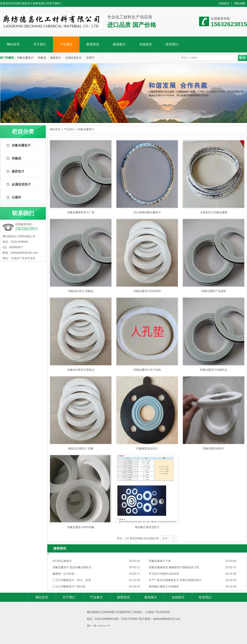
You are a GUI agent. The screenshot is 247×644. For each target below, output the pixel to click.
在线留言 (224, 3)
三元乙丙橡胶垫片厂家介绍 (69, 587)
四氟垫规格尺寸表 (160, 561)
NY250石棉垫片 (62, 561)
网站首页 (13, 44)
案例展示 (119, 44)
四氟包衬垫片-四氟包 (81, 291)
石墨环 (90, 58)
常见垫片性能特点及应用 (164, 574)
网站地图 (240, 3)
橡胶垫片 (56, 58)
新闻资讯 (93, 44)
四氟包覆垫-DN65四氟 (81, 527)
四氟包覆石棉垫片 (214, 448)
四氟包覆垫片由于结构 (147, 370)
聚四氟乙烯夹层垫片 (147, 527)
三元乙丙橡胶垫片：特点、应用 (72, 580)
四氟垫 (42, 58)
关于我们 (40, 44)
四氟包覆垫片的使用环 (147, 291)
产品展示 (66, 44)
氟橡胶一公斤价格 (63, 574)
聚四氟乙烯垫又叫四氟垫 (164, 587)
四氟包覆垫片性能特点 (214, 370)
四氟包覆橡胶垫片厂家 (81, 212)
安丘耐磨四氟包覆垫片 (147, 212)
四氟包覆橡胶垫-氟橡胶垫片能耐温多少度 (174, 567)
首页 (165, 538)
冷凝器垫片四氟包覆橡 (214, 212)
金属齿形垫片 (74, 58)
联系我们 (172, 44)
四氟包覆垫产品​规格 (214, 291)
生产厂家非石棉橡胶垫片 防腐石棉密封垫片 (175, 580)
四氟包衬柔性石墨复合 (81, 370)
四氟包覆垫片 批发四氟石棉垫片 (72, 567)
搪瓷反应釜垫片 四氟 (81, 448)
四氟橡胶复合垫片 (147, 448)
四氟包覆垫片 (25, 58)
